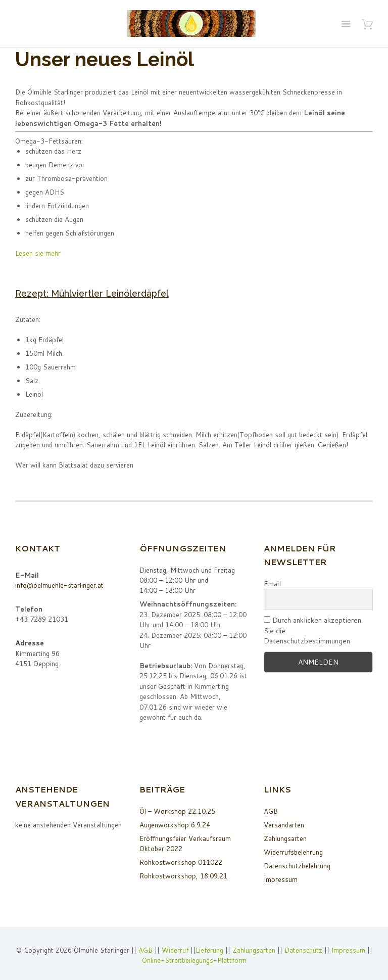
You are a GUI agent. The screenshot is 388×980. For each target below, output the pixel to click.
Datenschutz (303, 950)
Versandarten (284, 825)
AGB (271, 811)
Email (272, 584)
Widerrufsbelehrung (293, 852)
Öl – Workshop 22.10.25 (177, 811)
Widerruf (176, 950)
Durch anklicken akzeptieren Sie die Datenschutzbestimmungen (312, 631)
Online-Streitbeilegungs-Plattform (194, 960)
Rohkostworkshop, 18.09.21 (183, 876)
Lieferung (209, 950)
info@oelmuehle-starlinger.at (59, 585)
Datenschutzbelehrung (297, 866)
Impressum (281, 879)
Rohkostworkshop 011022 (181, 862)
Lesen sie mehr (38, 253)
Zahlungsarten (285, 838)
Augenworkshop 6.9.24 (175, 825)
